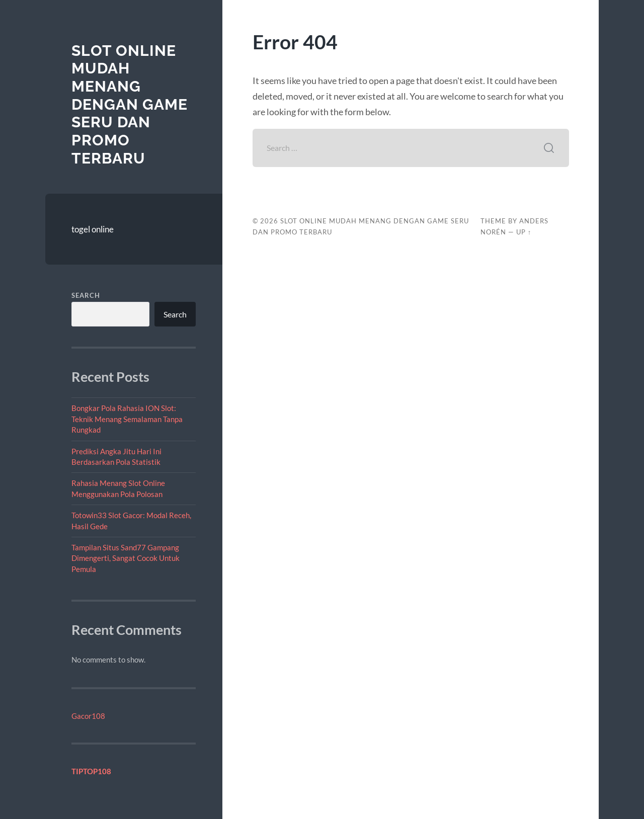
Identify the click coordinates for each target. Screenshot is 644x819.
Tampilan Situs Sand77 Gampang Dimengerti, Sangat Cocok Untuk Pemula (126, 558)
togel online (93, 229)
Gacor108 (88, 716)
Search (86, 295)
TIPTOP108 (91, 771)
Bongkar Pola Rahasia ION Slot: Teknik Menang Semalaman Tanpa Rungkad (127, 419)
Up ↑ (524, 232)
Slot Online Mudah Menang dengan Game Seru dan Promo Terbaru (130, 104)
